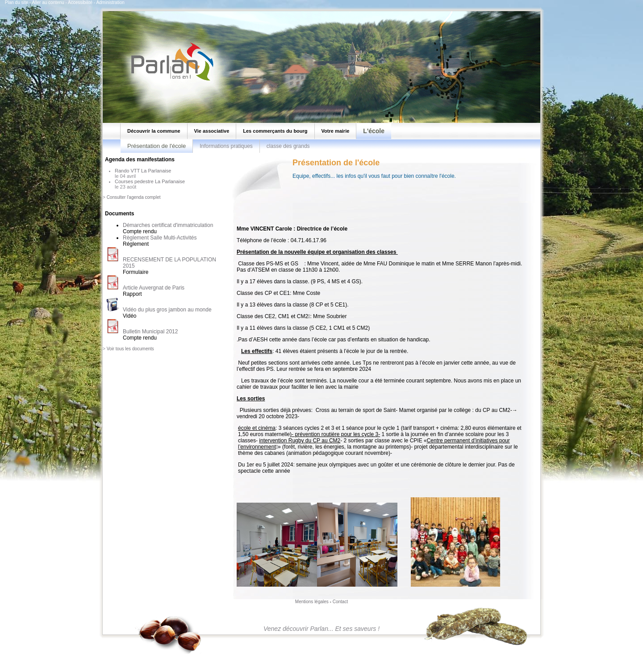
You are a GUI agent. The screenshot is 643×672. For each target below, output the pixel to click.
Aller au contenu (48, 2)
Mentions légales (312, 602)
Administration (110, 2)
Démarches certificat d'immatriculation (168, 225)
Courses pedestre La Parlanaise (150, 181)
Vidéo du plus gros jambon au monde (167, 310)
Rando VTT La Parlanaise (143, 171)
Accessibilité (80, 2)
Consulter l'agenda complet (134, 197)
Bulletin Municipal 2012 (150, 332)
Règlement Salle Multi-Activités (160, 238)
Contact (340, 602)
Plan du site (17, 2)
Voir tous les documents (130, 349)
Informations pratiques (226, 146)
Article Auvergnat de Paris (154, 288)
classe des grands (288, 146)
